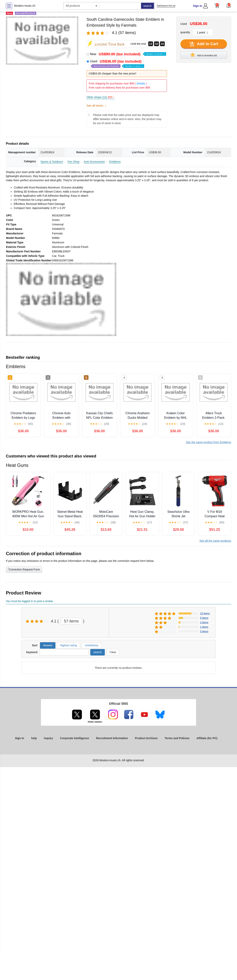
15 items (205, 613)
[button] (229, 5)
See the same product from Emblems (209, 442)
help (34, 738)
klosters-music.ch (25, 6)
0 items (204, 631)
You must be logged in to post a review (29, 601)
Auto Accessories (94, 162)
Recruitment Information (112, 738)
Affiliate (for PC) (207, 738)
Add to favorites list (204, 55)
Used (117, 64)
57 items (71, 621)
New (128, 54)
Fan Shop (74, 162)
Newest (48, 645)
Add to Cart (204, 44)
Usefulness (92, 645)
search (147, 6)
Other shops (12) (101, 97)
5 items (204, 618)
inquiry (48, 738)
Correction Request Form (24, 569)
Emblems (115, 162)
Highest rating (69, 645)
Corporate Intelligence (75, 738)
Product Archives (146, 738)
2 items (204, 622)
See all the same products (215, 541)
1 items (204, 627)
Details (141, 83)
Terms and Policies (177, 738)
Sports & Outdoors (52, 162)
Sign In (198, 6)
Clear (113, 652)
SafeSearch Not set (166, 6)
